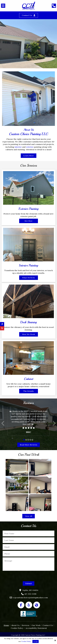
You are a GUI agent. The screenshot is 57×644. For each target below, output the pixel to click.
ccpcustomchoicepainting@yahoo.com (30, 598)
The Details (28, 391)
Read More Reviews (29, 445)
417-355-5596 (30, 594)
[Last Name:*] (28, 540)
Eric (29, 432)
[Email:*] (28, 547)
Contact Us (27, 15)
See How (28, 221)
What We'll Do (28, 278)
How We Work (29, 334)
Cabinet (29, 379)
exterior (30, 147)
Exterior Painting (29, 209)
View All (29, 516)
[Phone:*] (28, 554)
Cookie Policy (26, 641)
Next (54, 424)
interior (18, 147)
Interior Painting (28, 265)
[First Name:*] (28, 533)
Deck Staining (28, 322)
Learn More (29, 156)
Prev (3, 424)
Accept (36, 641)
